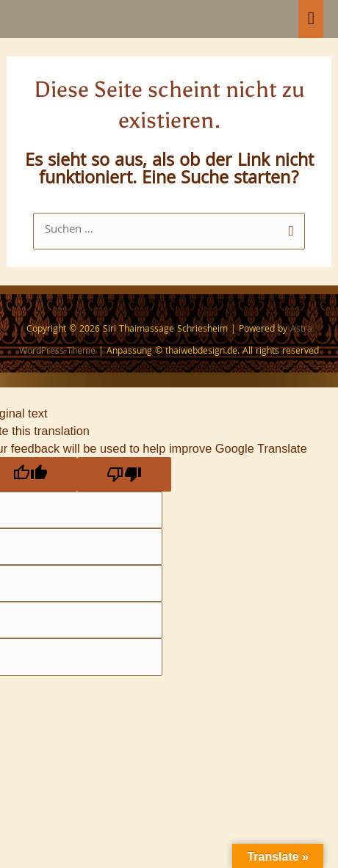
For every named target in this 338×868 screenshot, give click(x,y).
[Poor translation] (124, 474)
